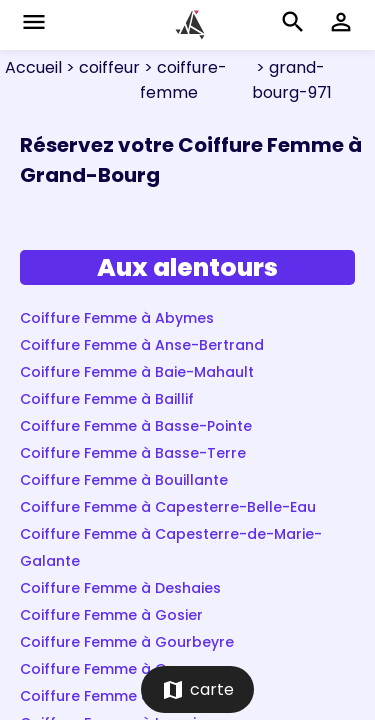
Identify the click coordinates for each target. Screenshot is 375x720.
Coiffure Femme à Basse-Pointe (136, 426)
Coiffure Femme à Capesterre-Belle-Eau (168, 507)
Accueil (33, 67)
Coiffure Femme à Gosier (111, 615)
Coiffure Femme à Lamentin (120, 696)
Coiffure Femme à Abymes (117, 318)
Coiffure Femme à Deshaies (120, 588)
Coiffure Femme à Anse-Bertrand (142, 345)
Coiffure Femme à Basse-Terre (133, 453)
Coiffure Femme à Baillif (107, 399)
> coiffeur (101, 67)
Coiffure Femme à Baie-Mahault (137, 372)
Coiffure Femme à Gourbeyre (127, 642)
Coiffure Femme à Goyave (116, 669)
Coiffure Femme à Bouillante (124, 480)
